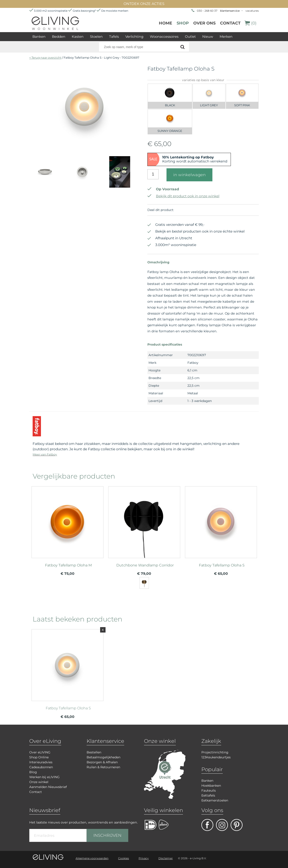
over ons (204, 23)
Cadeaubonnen (41, 767)
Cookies (124, 858)
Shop (183, 23)
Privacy (144, 858)
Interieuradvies (41, 762)
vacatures (252, 11)
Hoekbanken (211, 786)
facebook (207, 825)
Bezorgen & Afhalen (102, 762)
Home (165, 23)
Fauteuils (209, 790)
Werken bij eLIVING (44, 777)
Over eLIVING (40, 752)
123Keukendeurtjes (216, 757)
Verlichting (134, 37)
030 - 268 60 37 (207, 11)
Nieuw (208, 37)
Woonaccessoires (164, 37)
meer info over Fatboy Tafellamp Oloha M (67, 520)
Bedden (59, 37)
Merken (226, 37)
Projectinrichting (215, 752)
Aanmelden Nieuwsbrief (48, 787)
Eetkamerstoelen (215, 800)
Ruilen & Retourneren (103, 767)
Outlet (190, 37)
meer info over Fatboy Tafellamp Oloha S (221, 520)
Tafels (114, 37)
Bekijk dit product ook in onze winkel (183, 196)
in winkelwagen (189, 175)
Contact (230, 23)
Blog (33, 772)
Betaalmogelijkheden (103, 757)
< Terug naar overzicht (45, 58)
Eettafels (208, 795)
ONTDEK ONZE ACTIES (144, 4)
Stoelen (96, 37)
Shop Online (39, 757)
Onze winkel (39, 782)
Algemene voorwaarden (92, 858)
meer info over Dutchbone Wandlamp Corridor (144, 520)
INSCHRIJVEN (107, 835)
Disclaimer (166, 858)
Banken (39, 37)
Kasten (78, 37)
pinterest (237, 825)
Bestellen (94, 752)
